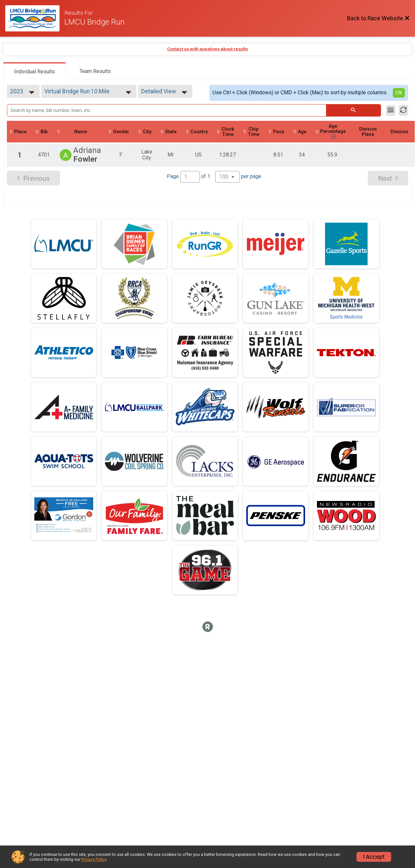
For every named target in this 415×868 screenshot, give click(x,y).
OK (399, 93)
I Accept (374, 857)
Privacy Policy (94, 859)
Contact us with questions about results (207, 49)
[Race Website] (35, 18)
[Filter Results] (391, 110)
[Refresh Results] (403, 110)
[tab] (35, 71)
